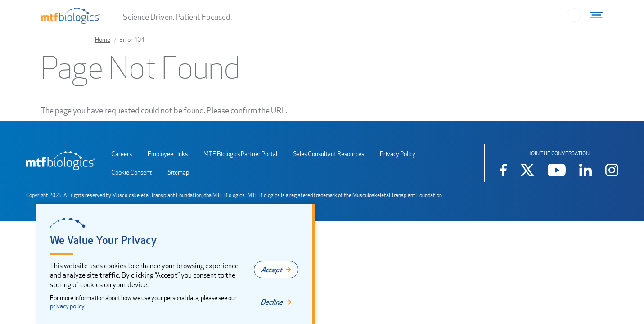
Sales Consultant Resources (329, 154)
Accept (272, 270)
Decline (272, 302)
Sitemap (178, 172)
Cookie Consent (131, 172)
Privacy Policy (398, 154)
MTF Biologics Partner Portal (240, 154)
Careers (122, 154)
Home (103, 39)
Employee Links (168, 154)
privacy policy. (68, 306)
